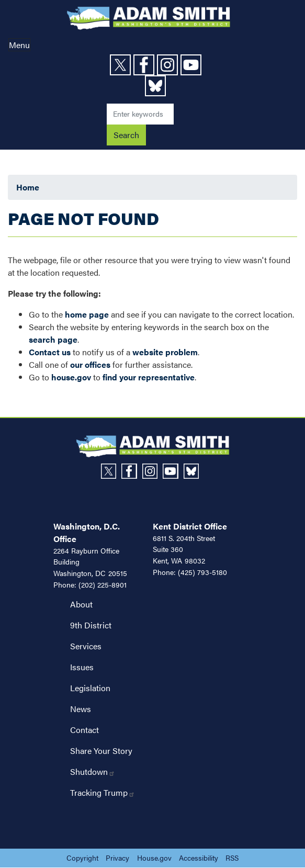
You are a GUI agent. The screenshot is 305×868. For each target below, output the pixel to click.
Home (28, 187)
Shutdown (93, 771)
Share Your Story (101, 751)
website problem (165, 352)
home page (87, 314)
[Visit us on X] (122, 65)
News (81, 709)
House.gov (154, 858)
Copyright (82, 858)
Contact (84, 730)
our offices (90, 364)
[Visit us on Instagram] (169, 65)
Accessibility (199, 858)
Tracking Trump (103, 792)
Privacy (117, 858)
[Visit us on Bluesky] (157, 86)
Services (86, 646)
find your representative (149, 377)
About (81, 604)
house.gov (71, 377)
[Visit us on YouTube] (192, 65)
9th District (91, 625)
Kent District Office (190, 526)
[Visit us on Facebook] (145, 65)
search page (53, 339)
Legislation (90, 688)
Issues (82, 667)
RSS (232, 858)
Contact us (50, 352)
